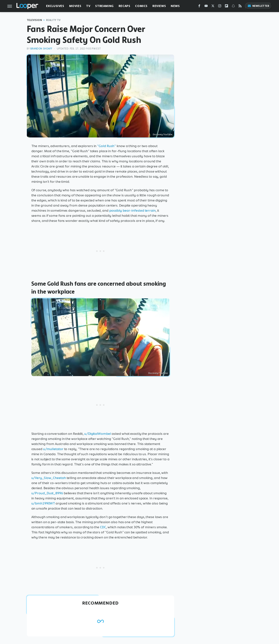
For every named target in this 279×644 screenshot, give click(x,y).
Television (34, 20)
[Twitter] (213, 7)
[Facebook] (199, 7)
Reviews (159, 6)
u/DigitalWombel (98, 434)
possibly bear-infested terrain (132, 211)
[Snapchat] (233, 7)
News (175, 6)
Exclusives (55, 6)
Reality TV (53, 20)
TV (88, 6)
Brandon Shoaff (41, 49)
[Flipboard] (226, 7)
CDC (103, 527)
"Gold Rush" (106, 146)
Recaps (124, 6)
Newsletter (258, 6)
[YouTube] (206, 7)
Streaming (104, 6)
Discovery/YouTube (163, 134)
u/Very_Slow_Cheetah (49, 478)
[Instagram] (220, 7)
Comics (141, 6)
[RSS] (240, 7)
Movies (75, 6)
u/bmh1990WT (43, 503)
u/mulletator (53, 449)
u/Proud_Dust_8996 (47, 493)
